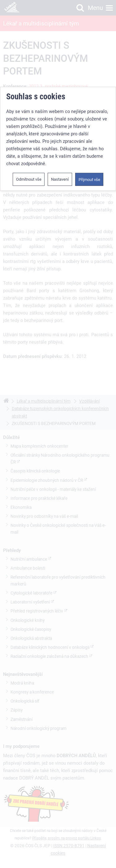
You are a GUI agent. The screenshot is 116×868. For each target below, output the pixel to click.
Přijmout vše (89, 180)
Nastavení (60, 179)
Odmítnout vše (29, 179)
